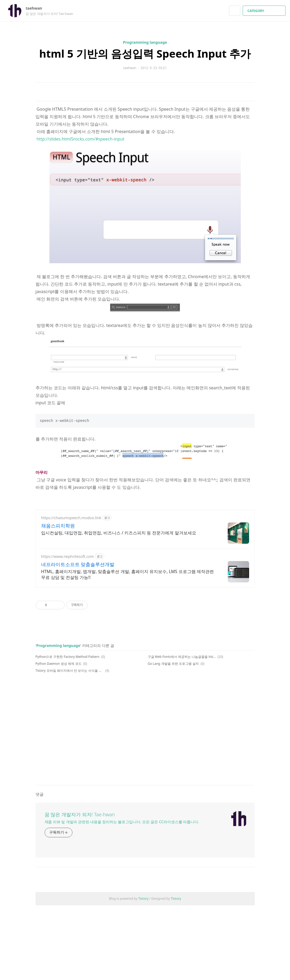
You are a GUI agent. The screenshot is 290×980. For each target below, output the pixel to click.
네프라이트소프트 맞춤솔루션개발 (78, 639)
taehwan (36, 8)
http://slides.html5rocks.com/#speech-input (81, 214)
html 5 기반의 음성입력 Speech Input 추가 (145, 53)
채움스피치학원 (58, 600)
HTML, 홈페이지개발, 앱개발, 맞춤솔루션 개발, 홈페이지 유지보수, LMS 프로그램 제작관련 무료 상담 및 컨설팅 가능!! (127, 649)
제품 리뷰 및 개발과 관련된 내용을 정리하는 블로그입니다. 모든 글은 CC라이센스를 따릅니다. (122, 896)
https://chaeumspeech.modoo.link (71, 592)
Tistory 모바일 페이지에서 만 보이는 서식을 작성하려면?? (70, 745)
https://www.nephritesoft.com (68, 631)
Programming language (145, 42)
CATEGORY (265, 11)
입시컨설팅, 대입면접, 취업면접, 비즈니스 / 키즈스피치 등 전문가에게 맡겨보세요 (119, 607)
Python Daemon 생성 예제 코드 (59, 738)
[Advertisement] (145, 133)
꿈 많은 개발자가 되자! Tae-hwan (80, 889)
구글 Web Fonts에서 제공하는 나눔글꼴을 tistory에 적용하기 (182, 731)
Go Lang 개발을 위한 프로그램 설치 (173, 738)
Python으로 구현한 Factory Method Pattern (68, 731)
